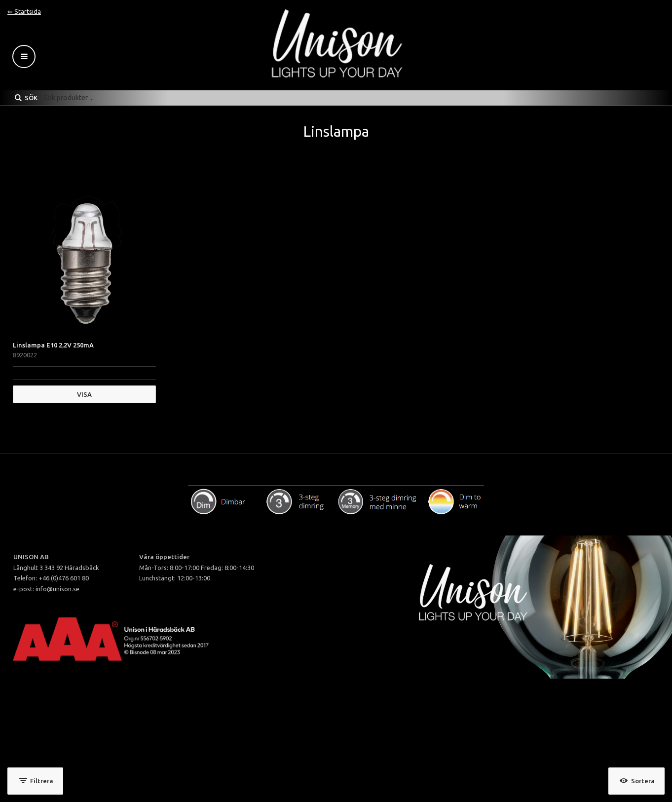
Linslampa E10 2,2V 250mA (53, 345)
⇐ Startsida (24, 11)
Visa (84, 394)
